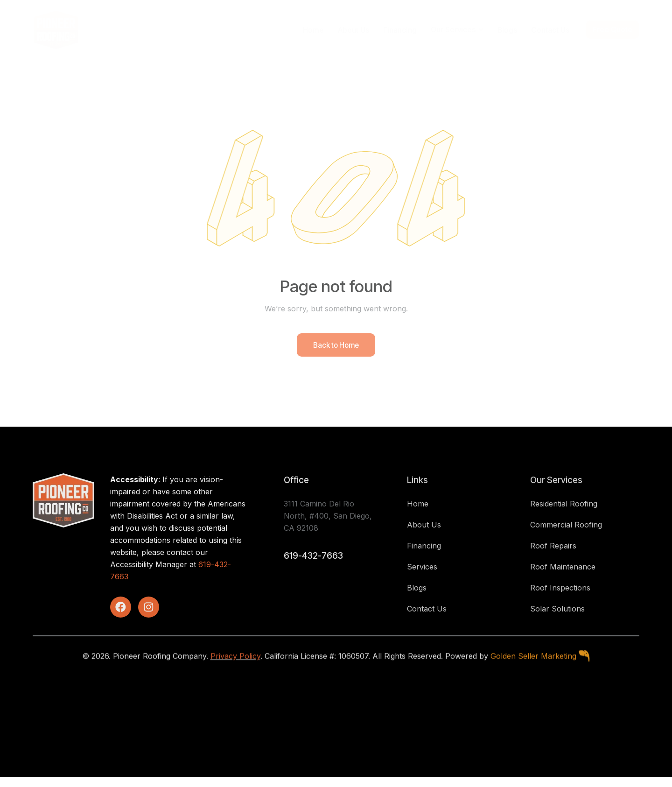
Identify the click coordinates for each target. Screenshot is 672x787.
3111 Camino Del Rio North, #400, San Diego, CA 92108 (328, 524)
